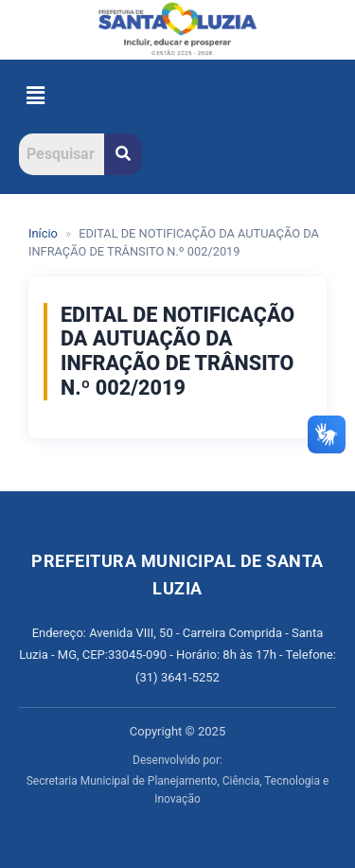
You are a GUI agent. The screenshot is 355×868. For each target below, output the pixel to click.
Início (43, 233)
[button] (35, 97)
